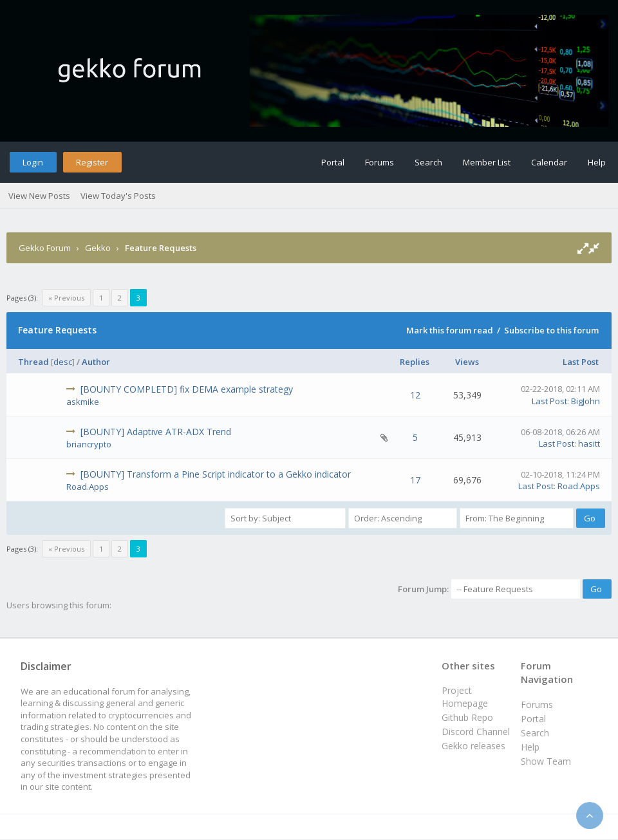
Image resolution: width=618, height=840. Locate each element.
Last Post (581, 362)
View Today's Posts (118, 196)
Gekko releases (473, 746)
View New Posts (39, 196)
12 (415, 395)
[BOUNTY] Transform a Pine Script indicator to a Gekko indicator (216, 474)
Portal (333, 162)
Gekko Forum (45, 248)
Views (467, 362)
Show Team (546, 761)
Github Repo (467, 717)
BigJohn (585, 401)
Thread (33, 362)
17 (415, 480)
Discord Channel (476, 732)
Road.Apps (88, 487)
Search (428, 162)
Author (96, 362)
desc (63, 362)
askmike (83, 402)
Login (33, 162)
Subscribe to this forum (551, 330)
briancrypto (89, 444)
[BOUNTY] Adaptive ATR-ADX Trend (156, 432)
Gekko (98, 248)
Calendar (549, 162)
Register (92, 162)
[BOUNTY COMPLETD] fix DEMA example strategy (187, 389)
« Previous (66, 298)
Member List (487, 162)
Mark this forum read (450, 330)
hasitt (589, 443)
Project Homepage (465, 697)
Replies (415, 362)
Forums (379, 162)
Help (597, 162)
